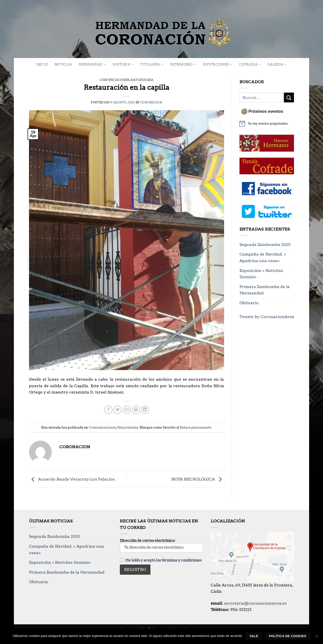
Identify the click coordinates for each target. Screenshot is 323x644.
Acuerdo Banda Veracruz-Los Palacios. (72, 479)
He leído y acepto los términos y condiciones (164, 560)
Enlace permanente (195, 427)
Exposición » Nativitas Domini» (261, 274)
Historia (123, 64)
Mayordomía (142, 80)
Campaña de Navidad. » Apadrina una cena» (263, 257)
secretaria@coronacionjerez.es (255, 603)
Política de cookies (287, 636)
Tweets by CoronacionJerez (267, 317)
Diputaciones (218, 64)
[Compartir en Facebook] (108, 410)
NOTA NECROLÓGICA (198, 479)
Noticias (63, 64)
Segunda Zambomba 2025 (265, 245)
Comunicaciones (115, 80)
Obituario (249, 303)
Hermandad (92, 64)
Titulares (152, 64)
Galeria (277, 64)
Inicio (42, 64)
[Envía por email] (127, 410)
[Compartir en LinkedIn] (145, 410)
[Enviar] (289, 97)
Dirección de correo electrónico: (161, 545)
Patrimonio (183, 64)
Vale (254, 636)
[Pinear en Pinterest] (136, 410)
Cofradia (250, 64)
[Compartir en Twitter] (117, 410)
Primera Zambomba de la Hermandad (265, 290)
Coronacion (151, 102)
